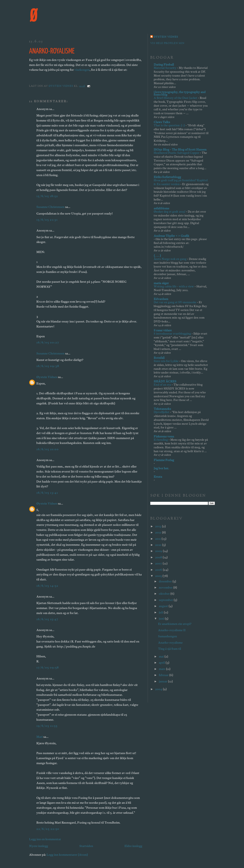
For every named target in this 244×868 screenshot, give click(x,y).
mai (162, 656)
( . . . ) (157, 256)
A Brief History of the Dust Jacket (176, 98)
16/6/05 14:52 (47, 586)
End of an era (163, 385)
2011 (158, 539)
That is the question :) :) (170, 125)
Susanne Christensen (50, 207)
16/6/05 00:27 (48, 342)
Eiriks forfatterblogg (167, 177)
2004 (159, 689)
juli (161, 612)
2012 (159, 532)
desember (166, 581)
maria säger (161, 283)
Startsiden (86, 846)
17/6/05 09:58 (48, 667)
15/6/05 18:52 (47, 196)
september (166, 600)
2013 (159, 526)
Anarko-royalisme (170, 643)
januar (163, 681)
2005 (159, 576)
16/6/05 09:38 (48, 366)
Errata (158, 477)
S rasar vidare (163, 330)
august (164, 606)
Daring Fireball (164, 65)
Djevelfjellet (162, 412)
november (166, 587)
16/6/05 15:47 (47, 619)
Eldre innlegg (133, 846)
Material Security (165, 68)
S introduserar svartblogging (173, 334)
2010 (159, 545)
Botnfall (159, 358)
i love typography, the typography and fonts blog (180, 93)
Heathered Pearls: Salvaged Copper (177, 153)
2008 (159, 557)
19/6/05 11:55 (47, 726)
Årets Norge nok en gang (170, 259)
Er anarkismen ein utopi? (175, 624)
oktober (165, 594)
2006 (159, 570)
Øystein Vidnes (47, 377)
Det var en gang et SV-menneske (175, 302)
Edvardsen (161, 299)
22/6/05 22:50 (48, 829)
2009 (159, 551)
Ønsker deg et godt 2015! (170, 212)
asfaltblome (161, 208)
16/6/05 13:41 (47, 493)
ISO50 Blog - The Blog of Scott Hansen (180, 150)
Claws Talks (162, 122)
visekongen (82, 70)
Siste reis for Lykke (166, 361)
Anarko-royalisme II (172, 630)
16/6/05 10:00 (48, 449)
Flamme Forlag (164, 460)
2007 (159, 563)
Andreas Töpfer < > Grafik (171, 236)
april (162, 663)
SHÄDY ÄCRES (165, 381)
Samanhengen (167, 636)
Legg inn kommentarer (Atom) (67, 855)
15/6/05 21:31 (47, 220)
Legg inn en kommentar (45, 839)
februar (164, 675)
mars (162, 669)
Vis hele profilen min (167, 43)
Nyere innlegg (39, 846)
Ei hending (161, 440)
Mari (40, 737)
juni (162, 618)
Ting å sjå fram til (170, 649)
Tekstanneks (162, 409)
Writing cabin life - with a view (174, 286)
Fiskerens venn (164, 436)
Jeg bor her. (161, 468)
